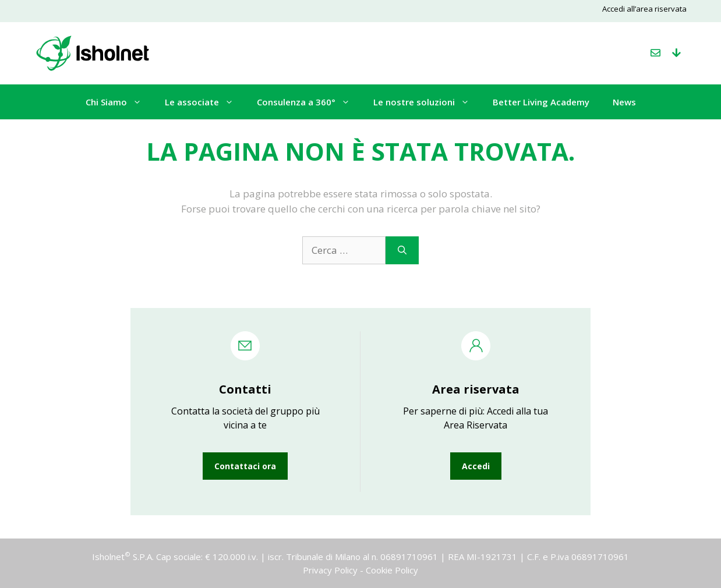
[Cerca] (402, 250)
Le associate (205, 102)
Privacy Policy (330, 570)
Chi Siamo (119, 102)
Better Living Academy (541, 102)
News (624, 102)
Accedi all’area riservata (644, 9)
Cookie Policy (392, 570)
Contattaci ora (245, 466)
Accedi (476, 466)
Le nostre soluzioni (427, 102)
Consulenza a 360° (309, 102)
